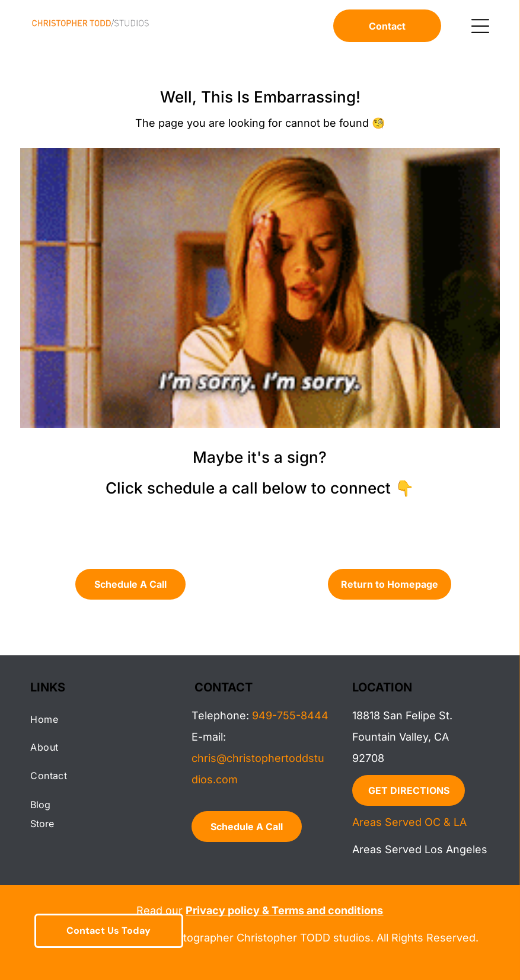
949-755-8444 (290, 715)
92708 (368, 758)
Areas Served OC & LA (409, 822)
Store (42, 824)
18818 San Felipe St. (402, 715)
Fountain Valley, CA (401, 737)
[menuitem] (99, 719)
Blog (40, 805)
